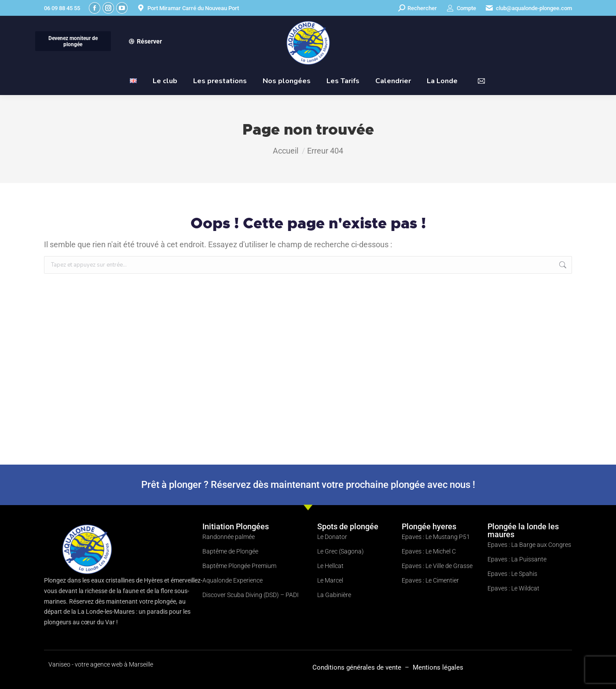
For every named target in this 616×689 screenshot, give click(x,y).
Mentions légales (438, 667)
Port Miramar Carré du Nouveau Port (188, 8)
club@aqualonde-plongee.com (528, 8)
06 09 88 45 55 (62, 8)
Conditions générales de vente (358, 667)
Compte (461, 8)
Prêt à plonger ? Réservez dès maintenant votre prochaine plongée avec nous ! (308, 485)
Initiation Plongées (236, 526)
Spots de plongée (348, 526)
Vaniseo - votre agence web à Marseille (101, 664)
